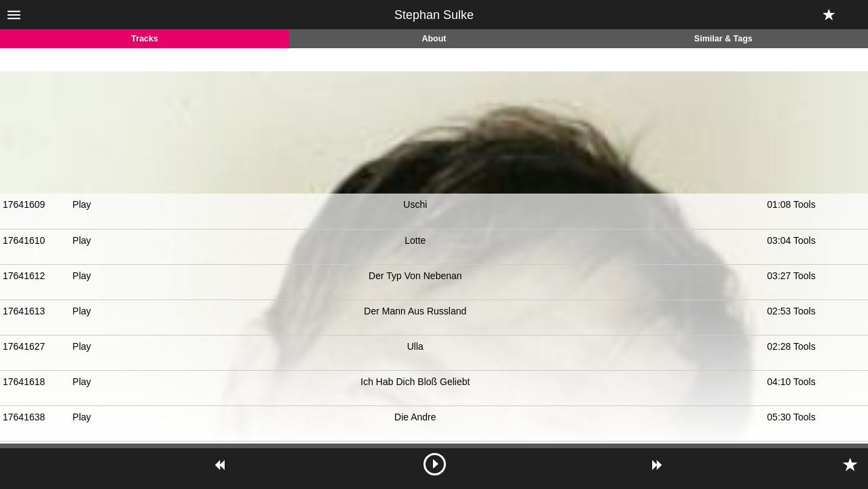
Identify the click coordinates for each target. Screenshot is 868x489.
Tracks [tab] (145, 39)
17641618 (24, 382)
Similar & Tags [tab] (723, 39)
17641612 (24, 276)
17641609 (24, 204)
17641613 (24, 311)
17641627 (24, 346)
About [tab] (434, 39)
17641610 (24, 240)
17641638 (24, 417)
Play (82, 204)
